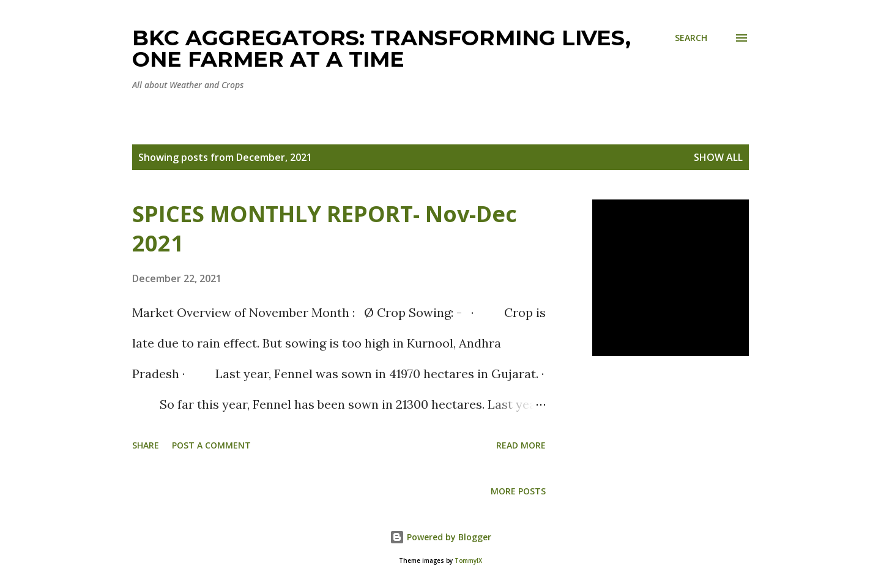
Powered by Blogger (441, 537)
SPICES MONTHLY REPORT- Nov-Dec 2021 (325, 229)
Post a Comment (211, 445)
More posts (518, 491)
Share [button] (146, 445)
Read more (521, 445)
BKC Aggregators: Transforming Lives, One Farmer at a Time (381, 48)
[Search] (691, 38)
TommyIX (468, 561)
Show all (718, 157)
